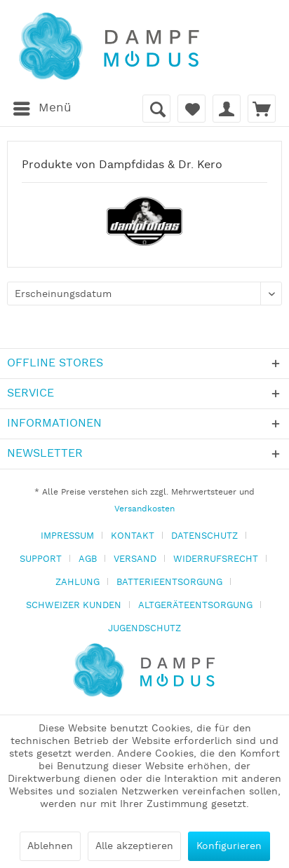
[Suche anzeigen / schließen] (156, 109)
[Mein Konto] (227, 109)
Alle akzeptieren (134, 846)
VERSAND (135, 559)
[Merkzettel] (191, 109)
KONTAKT (133, 536)
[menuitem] (42, 109)
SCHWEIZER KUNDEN (74, 606)
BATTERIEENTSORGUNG (169, 583)
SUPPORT (41, 559)
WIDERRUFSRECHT (216, 559)
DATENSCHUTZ (204, 536)
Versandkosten (144, 509)
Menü (42, 106)
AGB (88, 559)
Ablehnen (50, 846)
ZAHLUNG (78, 583)
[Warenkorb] (262, 109)
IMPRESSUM (67, 536)
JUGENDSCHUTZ (144, 629)
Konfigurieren (229, 846)
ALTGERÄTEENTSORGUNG (195, 606)
